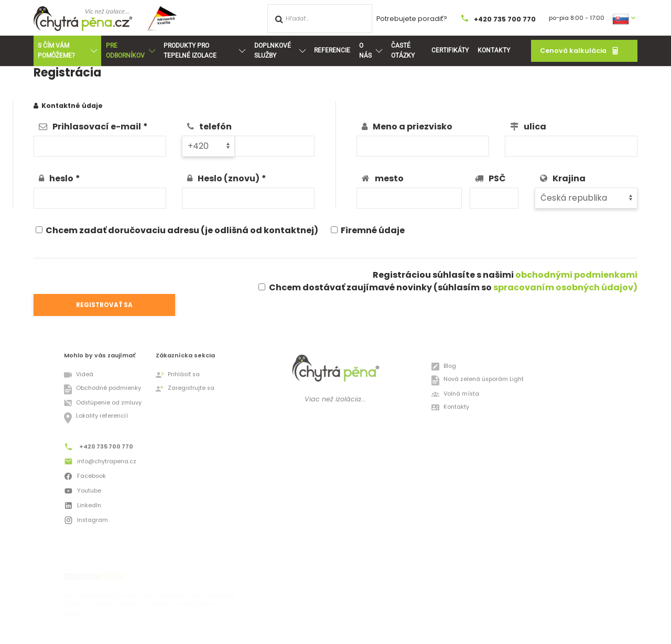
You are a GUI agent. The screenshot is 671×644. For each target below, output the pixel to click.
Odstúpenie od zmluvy (103, 403)
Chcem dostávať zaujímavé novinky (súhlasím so (453, 287)
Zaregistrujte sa (185, 389)
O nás (371, 51)
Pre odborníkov (131, 51)
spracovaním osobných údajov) (565, 287)
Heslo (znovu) (229, 178)
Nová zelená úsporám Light (478, 380)
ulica (535, 127)
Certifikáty (450, 50)
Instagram (86, 521)
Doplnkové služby (280, 51)
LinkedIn (83, 507)
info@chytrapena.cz (100, 463)
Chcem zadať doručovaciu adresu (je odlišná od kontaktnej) (177, 230)
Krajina (569, 178)
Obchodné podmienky (102, 389)
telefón (215, 127)
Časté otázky (403, 51)
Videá (79, 375)
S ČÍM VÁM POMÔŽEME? (67, 51)
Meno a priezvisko (413, 127)
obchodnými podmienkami (576, 275)
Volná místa (455, 394)
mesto (389, 178)
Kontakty (494, 50)
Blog (444, 367)
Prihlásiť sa (178, 375)
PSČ (497, 178)
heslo (61, 178)
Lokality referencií (96, 418)
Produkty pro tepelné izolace (204, 51)
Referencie (332, 50)
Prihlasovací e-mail (97, 127)
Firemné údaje (368, 230)
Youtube (83, 492)
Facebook (85, 477)
